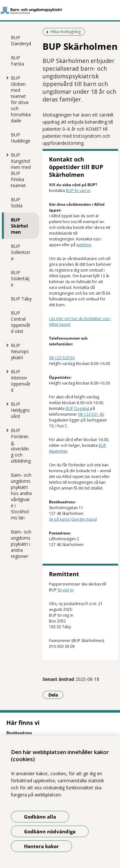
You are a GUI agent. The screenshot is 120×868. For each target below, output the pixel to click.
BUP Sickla (17, 203)
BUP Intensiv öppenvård (21, 381)
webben (84, 245)
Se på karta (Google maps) (73, 519)
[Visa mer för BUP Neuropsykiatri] (6, 345)
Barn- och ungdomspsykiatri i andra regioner (21, 544)
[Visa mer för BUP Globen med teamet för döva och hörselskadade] (6, 78)
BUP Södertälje (20, 278)
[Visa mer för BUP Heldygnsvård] (6, 404)
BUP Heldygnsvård (20, 410)
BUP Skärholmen (19, 226)
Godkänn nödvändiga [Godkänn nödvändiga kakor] (50, 831)
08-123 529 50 (62, 358)
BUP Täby (21, 299)
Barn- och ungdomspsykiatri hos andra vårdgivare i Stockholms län (21, 496)
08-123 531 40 (91, 414)
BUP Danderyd (21, 40)
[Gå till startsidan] (60, 10)
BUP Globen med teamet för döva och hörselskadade (21, 99)
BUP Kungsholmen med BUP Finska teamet (21, 170)
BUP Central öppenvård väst (21, 322)
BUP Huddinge (21, 138)
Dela (56, 695)
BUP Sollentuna (20, 252)
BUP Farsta (17, 61)
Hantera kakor (41, 846)
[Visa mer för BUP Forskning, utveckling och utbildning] (6, 430)
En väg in (65, 590)
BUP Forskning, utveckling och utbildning (21, 446)
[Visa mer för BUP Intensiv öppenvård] (6, 371)
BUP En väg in (78, 191)
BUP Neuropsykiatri (20, 351)
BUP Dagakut (77, 408)
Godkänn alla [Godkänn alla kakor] (40, 817)
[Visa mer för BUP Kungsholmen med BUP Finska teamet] (6, 155)
